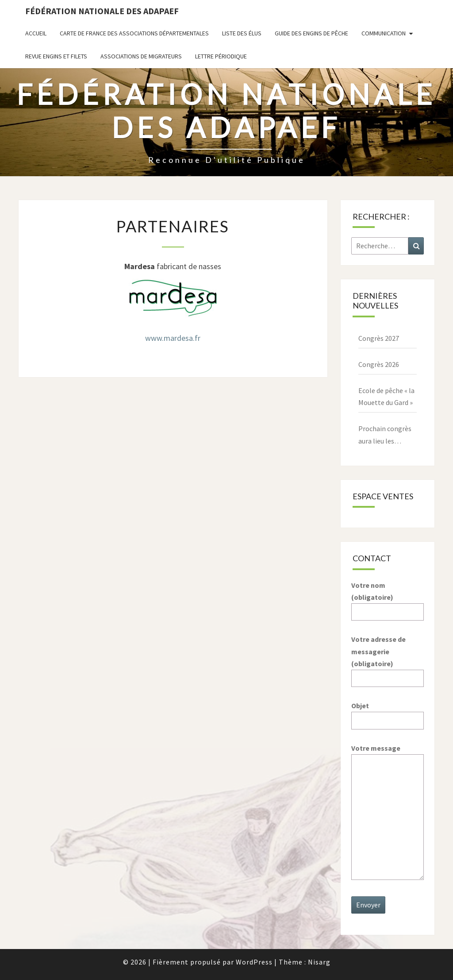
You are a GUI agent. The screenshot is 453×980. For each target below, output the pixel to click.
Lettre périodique (221, 56)
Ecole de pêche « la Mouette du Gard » (386, 396)
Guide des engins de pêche (311, 33)
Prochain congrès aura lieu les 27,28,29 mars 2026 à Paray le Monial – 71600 (387, 435)
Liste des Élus (242, 33)
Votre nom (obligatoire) (388, 598)
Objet (388, 713)
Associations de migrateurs (141, 56)
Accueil (36, 33)
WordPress (254, 962)
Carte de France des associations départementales (134, 33)
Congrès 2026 (379, 364)
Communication (384, 33)
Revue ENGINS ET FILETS (56, 56)
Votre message (388, 813)
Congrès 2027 (379, 338)
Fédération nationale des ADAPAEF (102, 11)
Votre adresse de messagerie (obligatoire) (388, 659)
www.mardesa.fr (173, 338)
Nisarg (319, 962)
